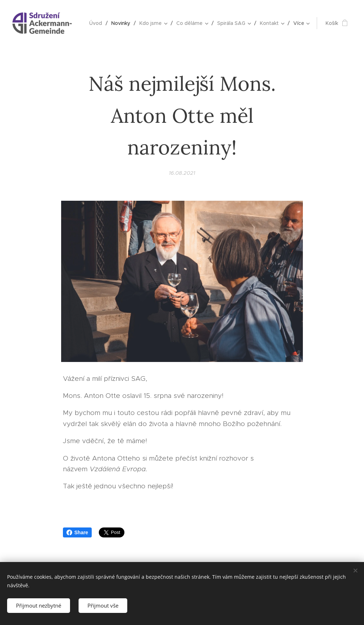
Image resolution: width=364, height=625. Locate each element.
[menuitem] (98, 23)
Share (77, 532)
